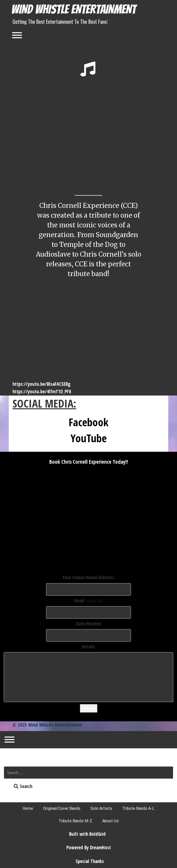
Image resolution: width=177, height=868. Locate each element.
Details (88, 647)
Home (28, 808)
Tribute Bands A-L (138, 808)
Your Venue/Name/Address (88, 577)
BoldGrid (98, 834)
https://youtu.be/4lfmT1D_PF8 (42, 392)
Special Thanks (90, 861)
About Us (110, 821)
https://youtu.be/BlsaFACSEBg (41, 384)
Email (88, 601)
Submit (89, 708)
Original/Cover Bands (62, 808)
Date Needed (88, 624)
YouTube (89, 438)
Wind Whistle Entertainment (74, 9)
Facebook (88, 422)
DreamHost (100, 848)
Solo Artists (101, 808)
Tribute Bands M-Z (75, 821)
